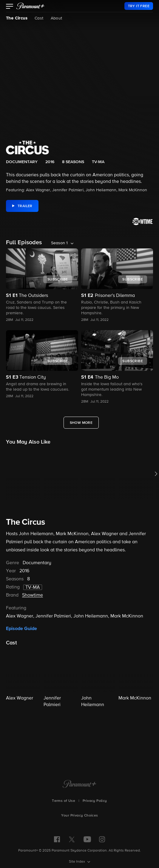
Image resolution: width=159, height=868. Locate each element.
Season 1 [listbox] (59, 243)
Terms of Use (64, 801)
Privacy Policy (95, 801)
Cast (39, 18)
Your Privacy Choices (80, 816)
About (57, 18)
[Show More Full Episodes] (81, 423)
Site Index (77, 862)
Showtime (33, 595)
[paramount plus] (30, 6)
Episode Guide (21, 629)
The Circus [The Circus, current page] (17, 18)
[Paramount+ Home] (79, 784)
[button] (10, 7)
